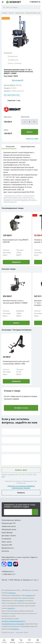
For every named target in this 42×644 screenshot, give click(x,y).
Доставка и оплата (9, 536)
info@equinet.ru (8, 571)
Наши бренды (7, 532)
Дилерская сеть (8, 548)
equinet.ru (12, 593)
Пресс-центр (7, 542)
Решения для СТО (9, 523)
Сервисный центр (9, 526)
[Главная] (4, 641)
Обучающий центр (9, 529)
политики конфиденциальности (13, 621)
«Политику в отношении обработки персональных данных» (21, 487)
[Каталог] (13, 641)
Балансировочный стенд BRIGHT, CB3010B (16, 241)
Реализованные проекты (11, 520)
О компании (6, 539)
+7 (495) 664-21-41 (9, 574)
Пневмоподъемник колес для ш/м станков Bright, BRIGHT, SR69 (16, 363)
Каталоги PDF (7, 545)
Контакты (5, 551)
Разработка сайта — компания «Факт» (15, 632)
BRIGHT (12, 85)
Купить (16, 323)
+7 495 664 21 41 (35, 2)
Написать (21, 493)
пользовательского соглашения (13, 624)
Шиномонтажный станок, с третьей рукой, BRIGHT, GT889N (15, 302)
